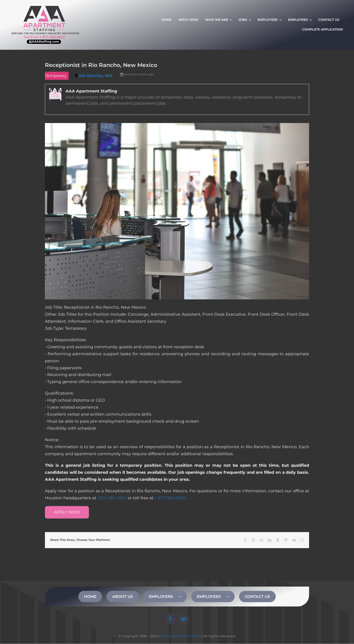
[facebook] (170, 619)
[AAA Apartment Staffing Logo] (45, 8)
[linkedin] (184, 619)
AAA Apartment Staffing (181, 636)
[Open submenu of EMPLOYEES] (231, 597)
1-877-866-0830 (170, 498)
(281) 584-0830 (112, 498)
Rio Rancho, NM (96, 76)
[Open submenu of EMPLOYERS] (183, 597)
